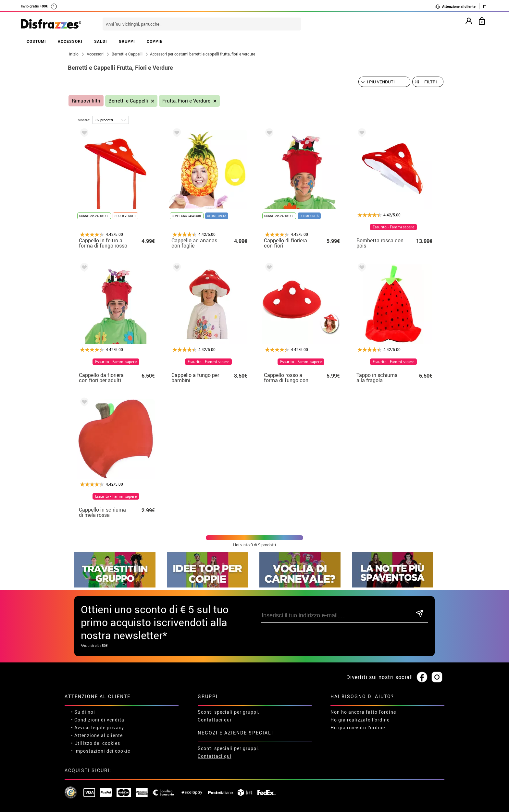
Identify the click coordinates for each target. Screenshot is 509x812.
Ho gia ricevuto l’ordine (358, 727)
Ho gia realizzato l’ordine (360, 720)
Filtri (431, 82)
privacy (115, 727)
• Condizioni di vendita (98, 720)
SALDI (101, 41)
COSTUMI (36, 41)
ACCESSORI (70, 41)
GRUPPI (127, 41)
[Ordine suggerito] (384, 82)
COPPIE (155, 41)
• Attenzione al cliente (97, 735)
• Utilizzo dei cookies (96, 743)
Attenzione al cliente (455, 6)
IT (484, 6)
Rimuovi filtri (86, 101)
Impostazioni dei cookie (102, 751)
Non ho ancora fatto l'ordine (363, 712)
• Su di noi (83, 712)
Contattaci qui (215, 720)
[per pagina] (111, 120)
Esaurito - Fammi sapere (393, 227)
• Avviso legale (88, 727)
